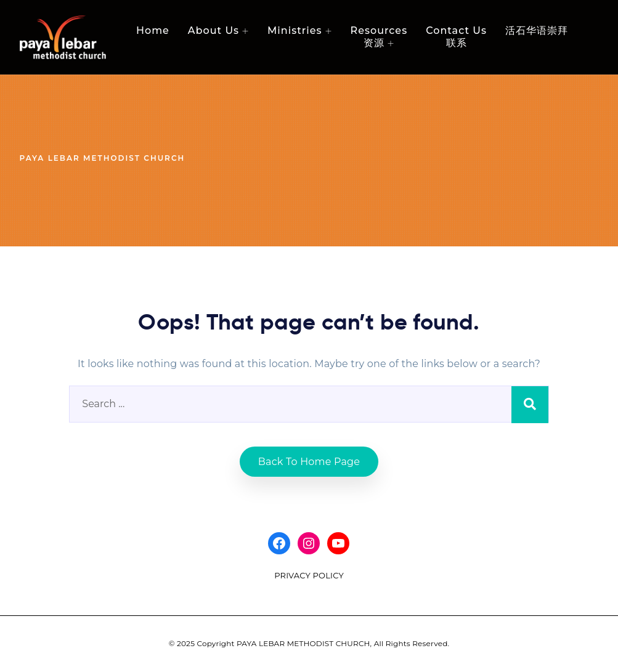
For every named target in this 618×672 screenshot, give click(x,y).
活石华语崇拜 (537, 30)
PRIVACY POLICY (309, 575)
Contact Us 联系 (456, 37)
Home (153, 30)
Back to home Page (309, 462)
